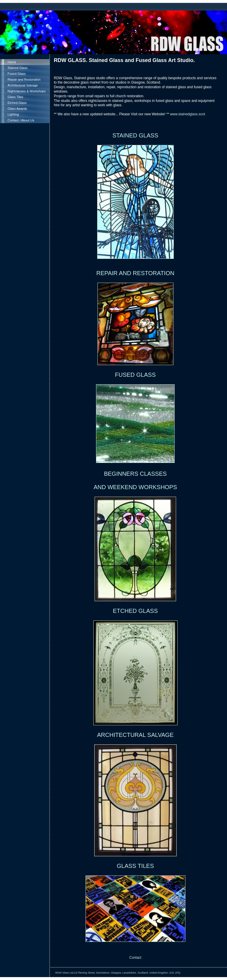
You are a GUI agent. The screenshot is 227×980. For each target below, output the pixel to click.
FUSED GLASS (135, 375)
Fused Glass (17, 74)
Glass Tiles (15, 97)
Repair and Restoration (24, 79)
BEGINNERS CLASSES (135, 474)
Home (12, 62)
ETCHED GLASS (135, 611)
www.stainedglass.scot (188, 114)
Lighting (13, 114)
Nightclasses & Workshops (27, 91)
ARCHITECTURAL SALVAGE (135, 735)
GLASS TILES (135, 866)
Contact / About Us (21, 120)
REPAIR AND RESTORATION (135, 273)
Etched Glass (17, 103)
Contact (135, 958)
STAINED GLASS (135, 135)
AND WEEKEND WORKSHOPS (135, 487)
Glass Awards (17, 109)
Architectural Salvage (23, 85)
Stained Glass (17, 68)
